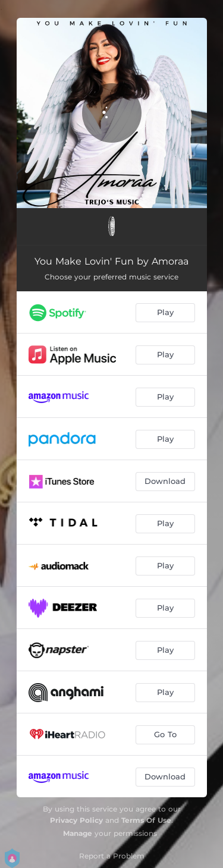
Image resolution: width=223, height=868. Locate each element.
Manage (78, 833)
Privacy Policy (76, 820)
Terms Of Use (146, 820)
